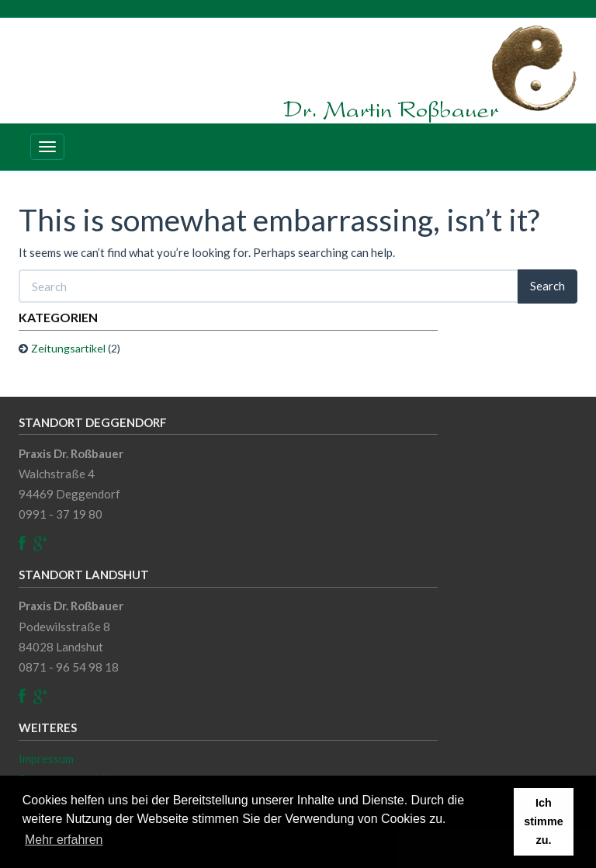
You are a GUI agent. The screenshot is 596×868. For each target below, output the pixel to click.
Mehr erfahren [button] (64, 840)
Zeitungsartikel (68, 348)
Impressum (46, 759)
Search (547, 286)
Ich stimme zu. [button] (543, 821)
